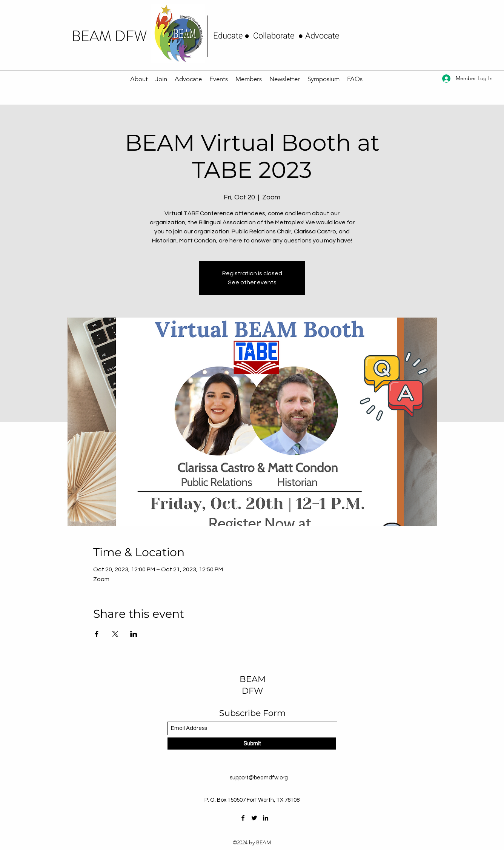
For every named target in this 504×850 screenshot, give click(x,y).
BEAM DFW (109, 36)
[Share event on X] (115, 634)
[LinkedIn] (266, 818)
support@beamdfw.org (259, 778)
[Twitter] (254, 818)
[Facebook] (243, 818)
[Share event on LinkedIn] (134, 634)
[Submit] (252, 744)
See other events (252, 282)
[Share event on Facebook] (97, 634)
